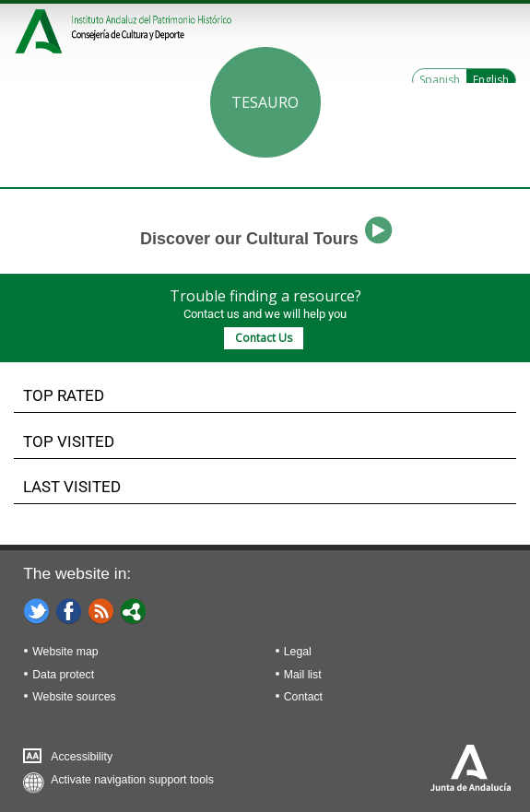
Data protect (63, 675)
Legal (298, 652)
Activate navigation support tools (132, 780)
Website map (65, 652)
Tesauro (265, 102)
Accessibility (82, 757)
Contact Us (264, 338)
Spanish (440, 80)
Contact (303, 697)
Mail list (303, 675)
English (491, 80)
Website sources (74, 697)
